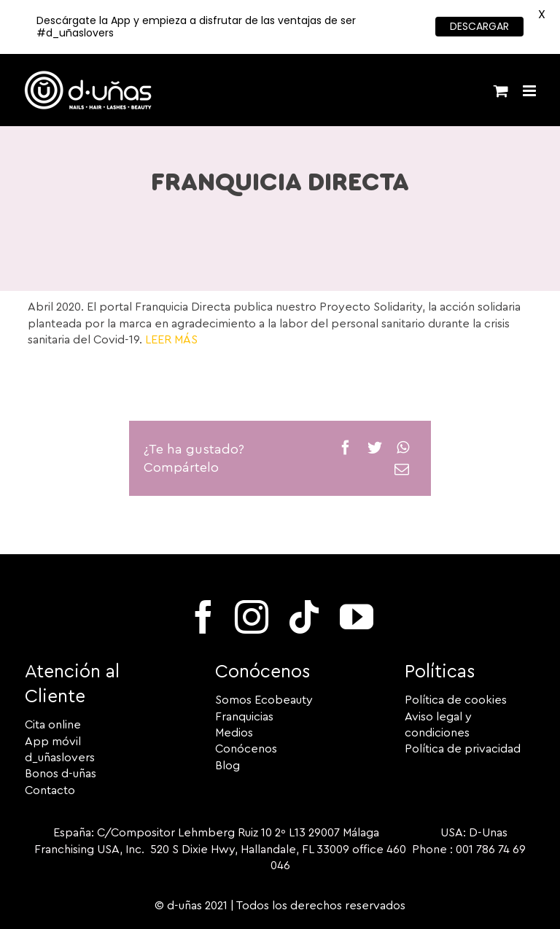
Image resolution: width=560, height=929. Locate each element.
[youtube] (357, 617)
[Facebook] (346, 448)
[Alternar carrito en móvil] (501, 91)
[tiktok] (304, 617)
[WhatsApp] (403, 448)
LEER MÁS (171, 340)
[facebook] (203, 617)
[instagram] (252, 617)
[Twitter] (375, 448)
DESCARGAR (479, 26)
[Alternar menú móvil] (530, 91)
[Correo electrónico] (402, 470)
